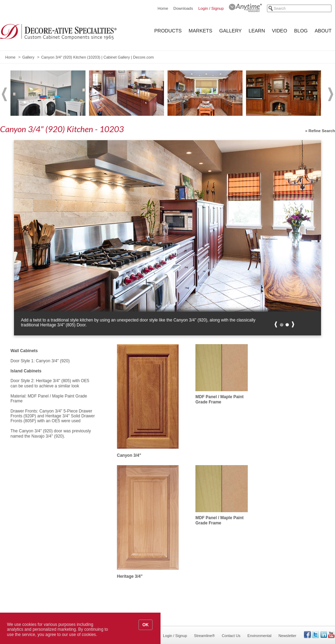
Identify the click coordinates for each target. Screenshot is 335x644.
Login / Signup (211, 8)
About (323, 31)
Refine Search (322, 131)
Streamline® (204, 636)
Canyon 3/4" (129, 455)
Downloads (183, 8)
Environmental (259, 636)
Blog (301, 31)
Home (163, 8)
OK (146, 625)
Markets (201, 31)
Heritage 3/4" (130, 576)
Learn (257, 31)
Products (168, 31)
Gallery (230, 31)
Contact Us (231, 636)
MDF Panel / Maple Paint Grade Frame (219, 399)
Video (280, 31)
